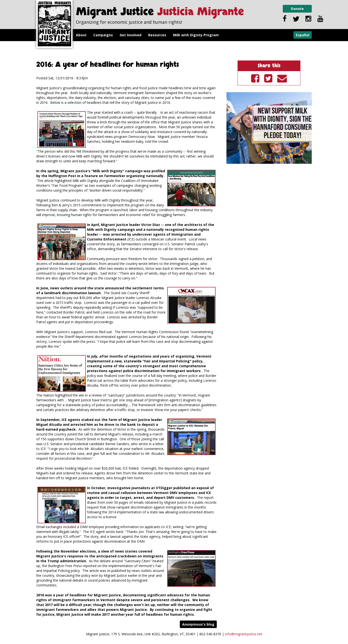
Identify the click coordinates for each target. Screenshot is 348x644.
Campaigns (103, 35)
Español (303, 35)
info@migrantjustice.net (244, 634)
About (81, 35)
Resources (157, 35)
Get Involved (130, 35)
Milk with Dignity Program (196, 35)
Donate (297, 9)
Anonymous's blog (198, 624)
